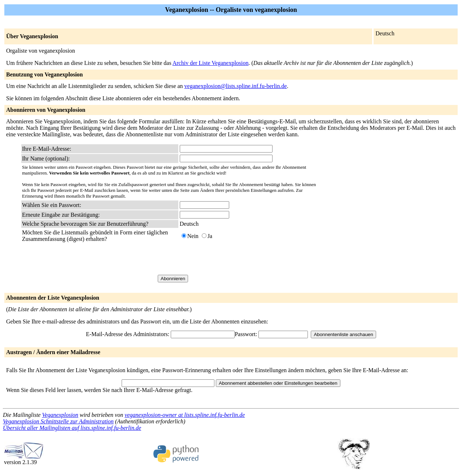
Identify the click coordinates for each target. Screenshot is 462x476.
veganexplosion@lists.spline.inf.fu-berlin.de (236, 86)
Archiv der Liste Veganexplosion (211, 63)
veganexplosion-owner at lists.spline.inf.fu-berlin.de (185, 415)
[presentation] (235, 259)
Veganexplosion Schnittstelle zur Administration (58, 421)
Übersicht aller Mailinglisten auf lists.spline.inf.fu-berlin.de (72, 428)
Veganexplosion (60, 415)
